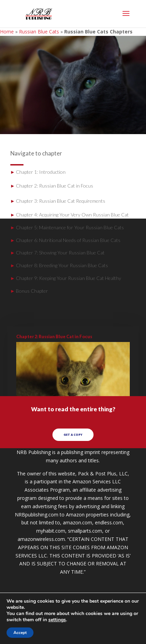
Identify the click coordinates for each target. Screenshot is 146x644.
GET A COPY (73, 435)
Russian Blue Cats (39, 32)
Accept (20, 633)
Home (7, 32)
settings (57, 620)
